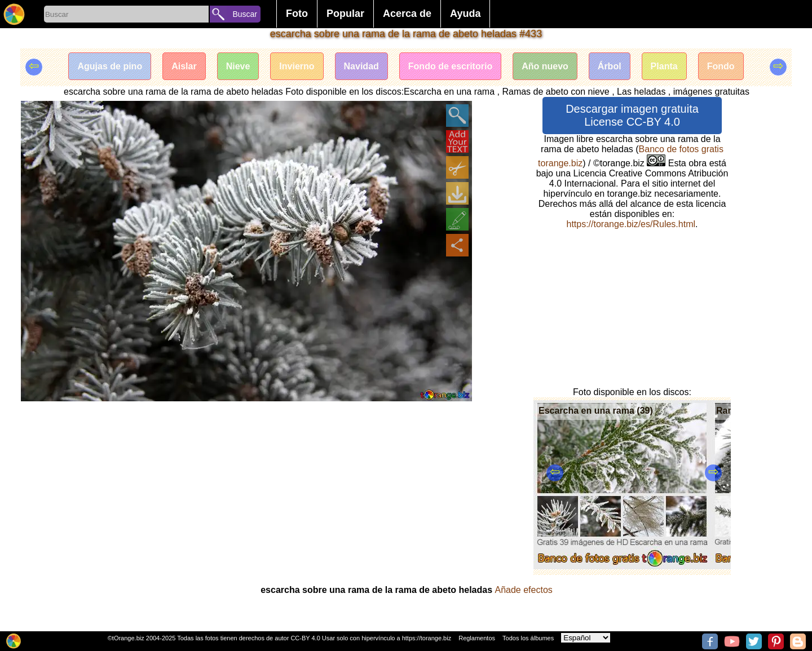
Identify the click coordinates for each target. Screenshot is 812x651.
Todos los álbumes (528, 638)
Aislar (184, 66)
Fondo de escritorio (450, 66)
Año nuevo (545, 66)
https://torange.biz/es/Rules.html (631, 224)
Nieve (238, 66)
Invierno (297, 66)
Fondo (721, 66)
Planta (664, 66)
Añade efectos (524, 590)
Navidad (361, 66)
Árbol (610, 66)
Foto (297, 14)
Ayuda (465, 14)
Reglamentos (477, 638)
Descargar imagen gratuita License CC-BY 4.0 (632, 115)
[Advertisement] (246, 486)
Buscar (245, 14)
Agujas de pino (110, 66)
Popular (345, 14)
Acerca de (407, 14)
